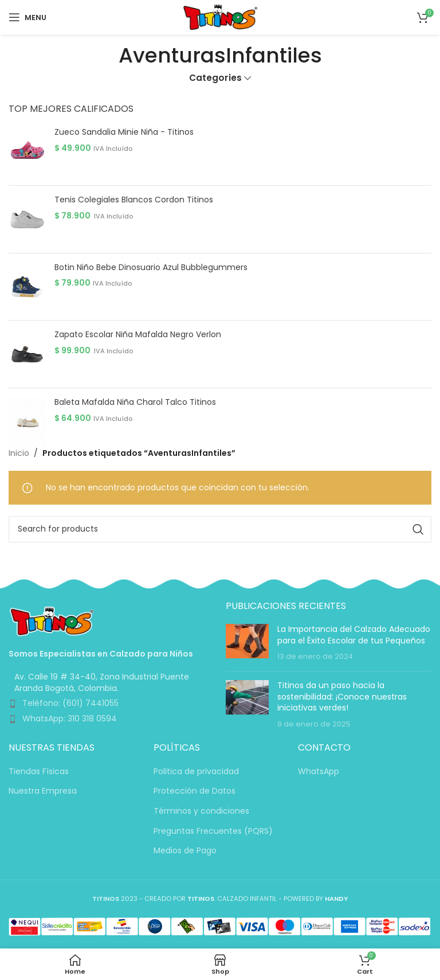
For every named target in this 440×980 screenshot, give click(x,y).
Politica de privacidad (196, 772)
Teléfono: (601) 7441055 (70, 703)
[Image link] (52, 620)
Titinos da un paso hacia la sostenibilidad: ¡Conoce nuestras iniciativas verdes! (342, 696)
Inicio (19, 453)
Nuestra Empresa (43, 791)
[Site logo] (220, 17)
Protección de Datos (195, 791)
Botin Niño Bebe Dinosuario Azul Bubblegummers (151, 268)
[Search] (220, 529)
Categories (215, 78)
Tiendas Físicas (39, 772)
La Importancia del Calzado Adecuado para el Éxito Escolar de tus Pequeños (354, 635)
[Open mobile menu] (27, 17)
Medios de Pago (185, 851)
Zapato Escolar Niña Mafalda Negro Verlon (138, 335)
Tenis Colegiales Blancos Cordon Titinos (134, 200)
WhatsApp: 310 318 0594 (70, 719)
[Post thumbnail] (247, 643)
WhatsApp (319, 772)
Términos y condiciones (201, 811)
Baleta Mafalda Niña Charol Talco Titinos (135, 402)
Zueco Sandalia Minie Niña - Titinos (124, 132)
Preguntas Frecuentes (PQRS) (213, 831)
